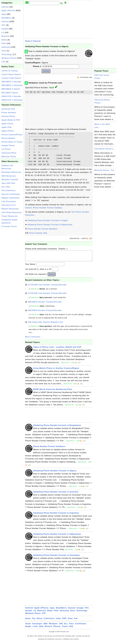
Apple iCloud (7, 124)
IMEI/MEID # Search (11, 89)
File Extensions (9, 190)
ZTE (3, 62)
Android (5, 7)
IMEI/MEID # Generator (12, 85)
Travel (65, 629)
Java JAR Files (8, 183)
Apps (4, 14)
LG (3, 33)
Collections (49, 621)
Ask (76, 621)
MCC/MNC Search (10, 93)
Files (71, 626)
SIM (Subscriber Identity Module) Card (45, 324)
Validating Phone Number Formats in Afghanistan (50, 225)
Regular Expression (10, 198)
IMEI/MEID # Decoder (11, 82)
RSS (64, 621)
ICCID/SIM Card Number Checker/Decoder (47, 287)
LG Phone (6, 149)
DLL (66, 626)
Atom (70, 621)
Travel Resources (10, 216)
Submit (52, 276)
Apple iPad (6, 127)
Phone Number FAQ (38, 233)
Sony (4, 51)
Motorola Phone (9, 157)
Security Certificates (11, 194)
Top (34, 621)
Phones (57, 629)
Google (80, 610)
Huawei (5, 29)
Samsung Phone (9, 153)
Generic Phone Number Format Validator (44, 208)
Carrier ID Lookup (10, 71)
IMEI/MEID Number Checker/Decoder (45, 304)
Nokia (4, 40)
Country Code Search (11, 78)
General (5, 22)
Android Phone (8, 116)
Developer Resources (11, 172)
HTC (4, 25)
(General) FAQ (8, 109)
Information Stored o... (105, 149)
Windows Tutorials (10, 180)
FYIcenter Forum (9, 226)
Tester (28, 626)
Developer (37, 626)
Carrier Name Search (11, 74)
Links (35, 629)
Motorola (5, 36)
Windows (53, 626)
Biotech (48, 629)
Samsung (6, 47)
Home (28, 41)
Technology (7, 54)
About (40, 621)
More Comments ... (34, 339)
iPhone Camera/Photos (12, 135)
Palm (4, 43)
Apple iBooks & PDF (11, 120)
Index (59, 621)
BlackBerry (6, 18)
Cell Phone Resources (12, 212)
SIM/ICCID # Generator (12, 100)
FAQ (71, 629)
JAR (61, 626)
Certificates (81, 626)
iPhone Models (8, 138)
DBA (46, 626)
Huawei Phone (8, 146)
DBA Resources (9, 176)
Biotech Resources (10, 209)
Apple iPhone (8, 131)
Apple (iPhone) (8, 11)
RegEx (28, 629)
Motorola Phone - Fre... (105, 170)
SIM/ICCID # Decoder (11, 96)
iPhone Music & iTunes (12, 142)
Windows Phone (9, 58)
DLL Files (6, 187)
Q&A (41, 629)
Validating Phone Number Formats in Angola (48, 220)
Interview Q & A (9, 205)
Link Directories (9, 201)
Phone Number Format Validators (43, 229)
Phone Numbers (9, 113)
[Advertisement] (12, 263)
